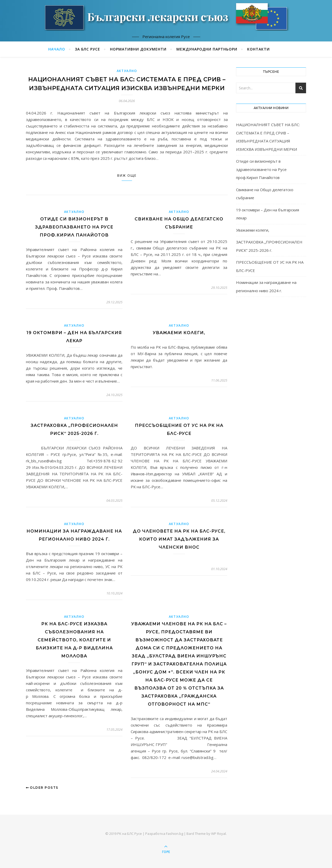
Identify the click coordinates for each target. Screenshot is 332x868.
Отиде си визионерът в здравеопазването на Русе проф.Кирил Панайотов (74, 227)
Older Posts (42, 788)
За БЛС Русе (88, 49)
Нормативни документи (138, 49)
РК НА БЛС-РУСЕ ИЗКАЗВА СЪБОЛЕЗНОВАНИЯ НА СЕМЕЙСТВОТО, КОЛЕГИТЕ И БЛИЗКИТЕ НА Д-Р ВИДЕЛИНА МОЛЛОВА (74, 640)
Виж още (127, 175)
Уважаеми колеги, (179, 333)
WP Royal (219, 834)
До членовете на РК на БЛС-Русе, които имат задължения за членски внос (179, 539)
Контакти (258, 49)
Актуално (127, 71)
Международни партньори (207, 49)
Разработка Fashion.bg (164, 834)
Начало (57, 49)
